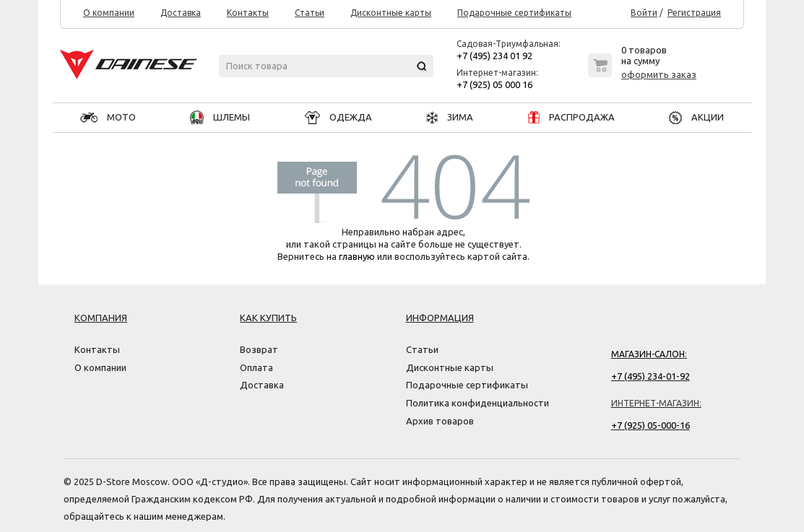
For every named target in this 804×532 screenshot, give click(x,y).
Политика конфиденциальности (477, 403)
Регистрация (694, 13)
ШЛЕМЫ (220, 117)
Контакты (248, 13)
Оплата (256, 367)
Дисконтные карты (391, 13)
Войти (644, 13)
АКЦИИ (696, 117)
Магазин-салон (648, 354)
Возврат (259, 349)
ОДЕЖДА (338, 117)
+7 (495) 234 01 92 (494, 56)
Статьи (310, 13)
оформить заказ (659, 74)
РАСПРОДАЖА (571, 117)
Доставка (181, 13)
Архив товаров (440, 421)
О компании (109, 13)
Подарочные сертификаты (514, 13)
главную (357, 256)
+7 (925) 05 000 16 (494, 84)
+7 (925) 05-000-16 (650, 425)
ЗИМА (450, 117)
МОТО (108, 117)
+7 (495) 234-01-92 (650, 376)
